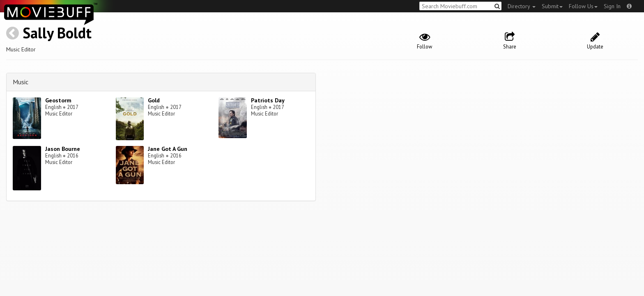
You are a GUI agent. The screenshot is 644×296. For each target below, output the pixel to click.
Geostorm (58, 100)
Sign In (612, 6)
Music (21, 82)
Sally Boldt (57, 33)
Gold (154, 100)
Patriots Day (268, 100)
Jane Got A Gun (168, 149)
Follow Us (583, 6)
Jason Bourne (63, 149)
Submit (552, 6)
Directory (522, 6)
